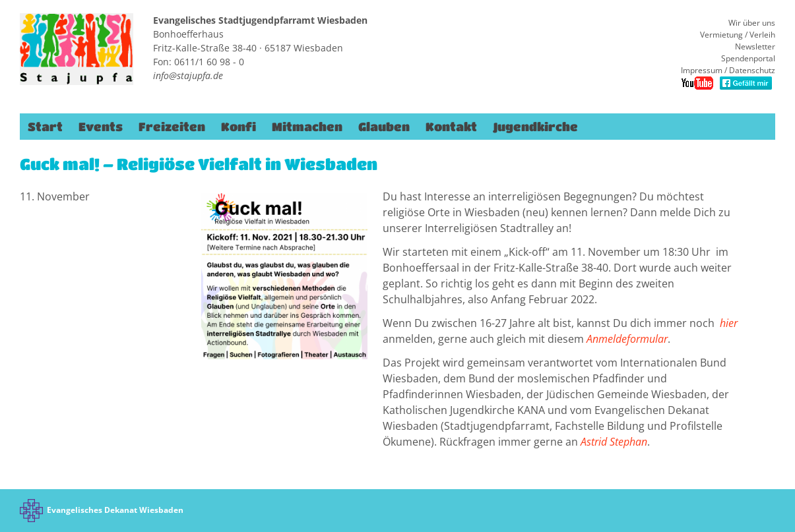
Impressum (702, 70)
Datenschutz (752, 70)
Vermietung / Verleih (738, 35)
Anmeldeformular (627, 339)
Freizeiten (172, 127)
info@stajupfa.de (188, 75)
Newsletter (755, 46)
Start (45, 127)
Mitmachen (307, 127)
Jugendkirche (535, 127)
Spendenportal (748, 58)
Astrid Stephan (614, 442)
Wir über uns (752, 23)
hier (729, 323)
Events (101, 127)
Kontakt (451, 127)
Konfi (238, 127)
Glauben (384, 127)
